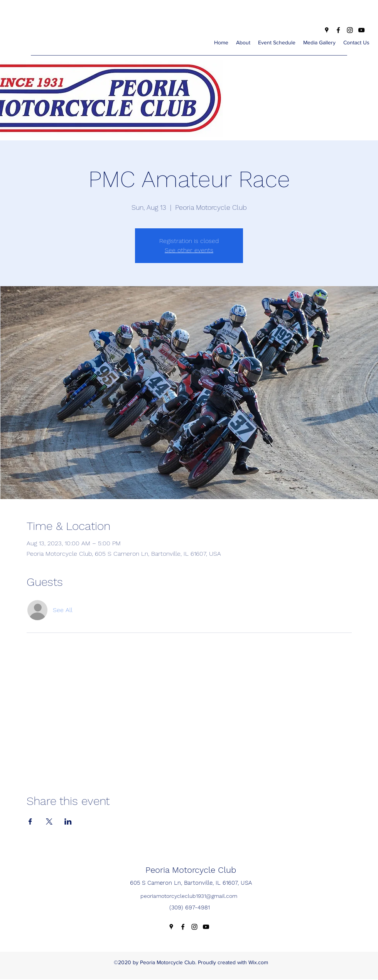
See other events (189, 250)
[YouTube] (361, 30)
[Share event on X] (49, 821)
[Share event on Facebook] (30, 821)
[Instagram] (350, 30)
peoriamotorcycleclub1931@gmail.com (189, 896)
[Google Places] (327, 30)
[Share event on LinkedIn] (68, 821)
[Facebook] (338, 30)
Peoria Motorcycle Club (191, 870)
